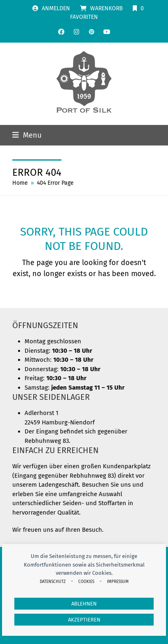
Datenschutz (53, 582)
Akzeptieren (84, 620)
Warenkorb (107, 8)
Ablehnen (84, 604)
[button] (27, 135)
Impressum (118, 582)
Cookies (86, 582)
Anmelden (56, 8)
